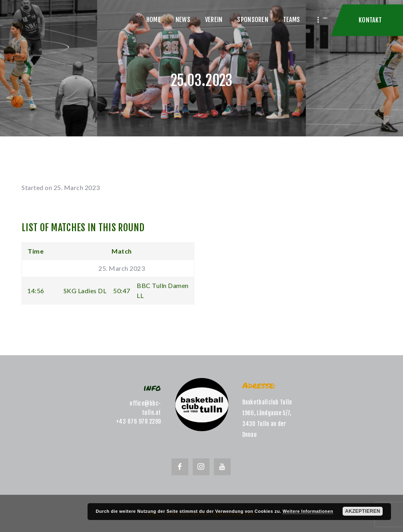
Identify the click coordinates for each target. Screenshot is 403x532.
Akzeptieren (363, 511)
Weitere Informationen (308, 511)
